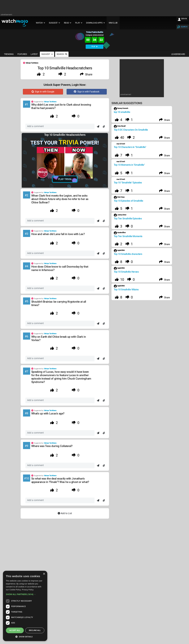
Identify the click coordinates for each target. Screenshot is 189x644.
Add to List (65, 513)
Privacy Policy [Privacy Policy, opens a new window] (28, 590)
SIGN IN (184, 19)
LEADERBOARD (178, 54)
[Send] (98, 127)
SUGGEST (47, 54)
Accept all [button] (15, 630)
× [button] (44, 574)
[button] (25, 594)
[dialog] (25, 606)
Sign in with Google (43, 92)
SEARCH (184, 27)
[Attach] (104, 127)
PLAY (94, 47)
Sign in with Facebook (87, 92)
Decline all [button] (35, 630)
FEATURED (22, 54)
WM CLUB (113, 23)
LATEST (34, 54)
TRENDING (9, 54)
